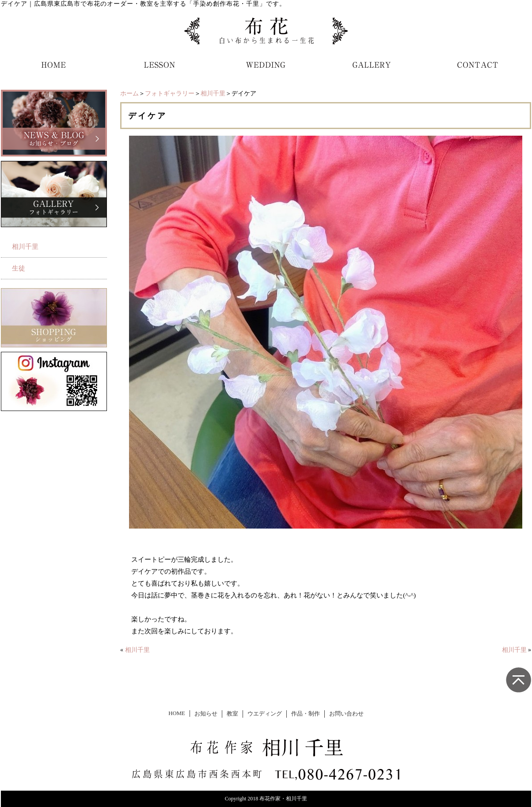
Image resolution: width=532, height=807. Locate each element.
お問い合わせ (346, 714)
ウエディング (265, 714)
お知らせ (206, 714)
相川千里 (213, 93)
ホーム (129, 93)
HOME (177, 713)
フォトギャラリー (170, 93)
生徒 (19, 268)
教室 (232, 714)
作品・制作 (306, 714)
